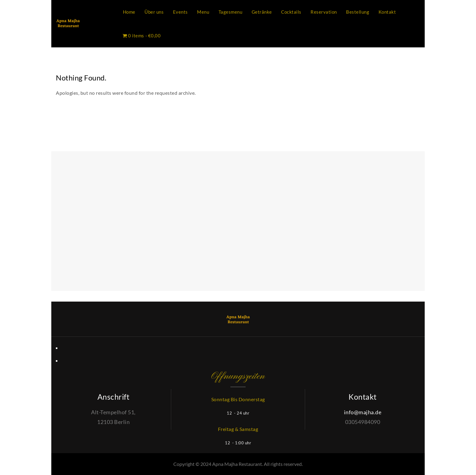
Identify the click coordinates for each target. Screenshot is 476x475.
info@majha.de (363, 412)
